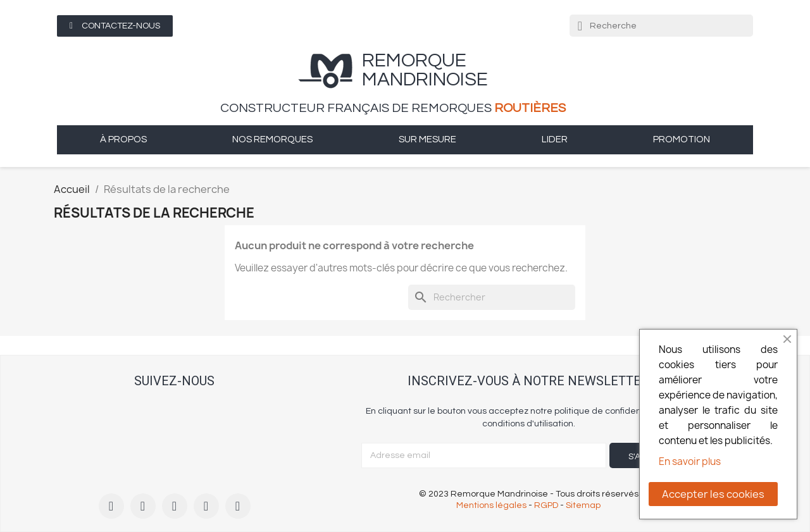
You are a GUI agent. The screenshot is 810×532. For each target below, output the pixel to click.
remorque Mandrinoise (425, 70)
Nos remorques (272, 139)
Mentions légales (491, 505)
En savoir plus (690, 461)
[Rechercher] (492, 297)
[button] (115, 26)
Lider (555, 139)
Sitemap (583, 505)
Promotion (682, 139)
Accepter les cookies (713, 494)
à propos (123, 139)
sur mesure (427, 139)
